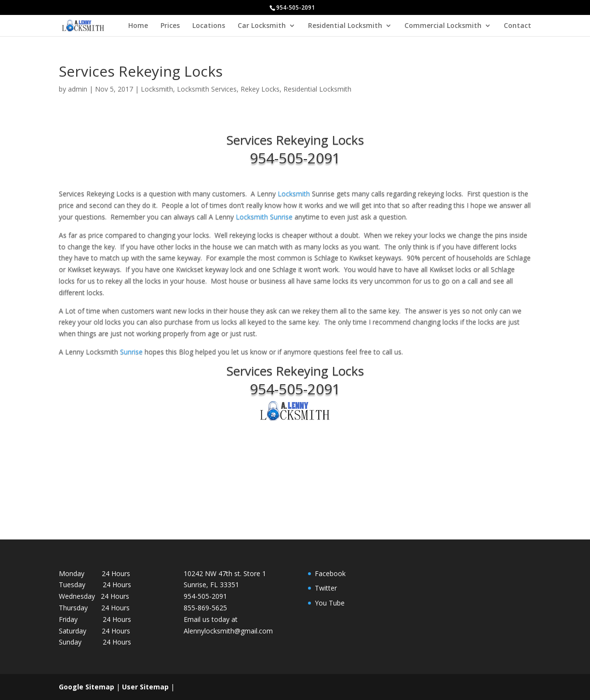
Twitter (326, 588)
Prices (170, 26)
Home (138, 26)
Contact (517, 26)
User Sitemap (145, 687)
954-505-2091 (295, 158)
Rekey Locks (260, 89)
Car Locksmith (262, 26)
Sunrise (132, 352)
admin (78, 89)
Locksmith (157, 89)
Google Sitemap (87, 687)
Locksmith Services (207, 89)
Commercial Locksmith (443, 26)
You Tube (330, 603)
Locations (209, 26)
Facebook (330, 573)
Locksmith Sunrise (264, 217)
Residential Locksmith (345, 26)
